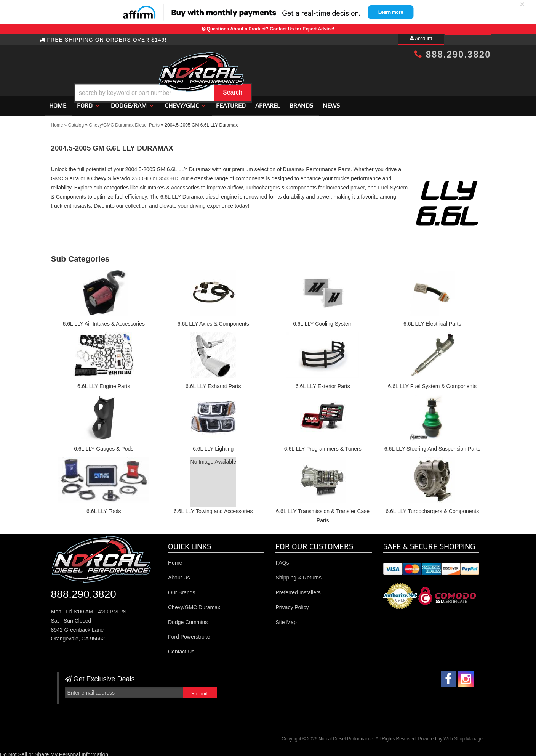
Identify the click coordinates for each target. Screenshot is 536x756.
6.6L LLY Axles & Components (213, 321)
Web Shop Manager (464, 735)
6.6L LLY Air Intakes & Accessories (104, 321)
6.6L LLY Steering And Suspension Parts (432, 445)
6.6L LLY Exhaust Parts (213, 383)
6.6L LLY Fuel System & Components (432, 383)
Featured (231, 102)
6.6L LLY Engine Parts (104, 383)
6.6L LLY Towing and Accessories (213, 508)
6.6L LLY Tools (104, 508)
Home (58, 102)
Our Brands (182, 589)
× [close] (522, 4)
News (331, 102)
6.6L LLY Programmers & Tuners (323, 445)
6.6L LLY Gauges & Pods (104, 445)
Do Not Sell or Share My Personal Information (54, 751)
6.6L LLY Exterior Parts (323, 383)
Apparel (268, 102)
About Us (179, 574)
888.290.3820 (453, 54)
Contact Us (181, 648)
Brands (301, 102)
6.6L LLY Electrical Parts (432, 321)
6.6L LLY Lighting (213, 445)
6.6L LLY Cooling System (323, 321)
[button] (274, 74)
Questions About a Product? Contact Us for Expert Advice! (271, 29)
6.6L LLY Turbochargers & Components (432, 508)
